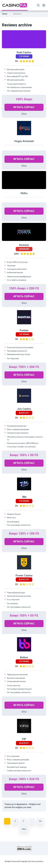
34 (40, 821)
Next (24, 829)
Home (5, 14)
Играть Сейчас (24, 107)
